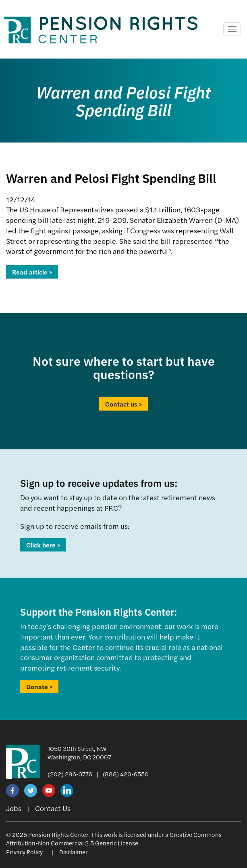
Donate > (39, 687)
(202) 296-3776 (70, 774)
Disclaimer (74, 852)
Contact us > (123, 404)
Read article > (32, 272)
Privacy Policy (24, 852)
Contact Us (53, 808)
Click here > (43, 545)
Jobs (14, 808)
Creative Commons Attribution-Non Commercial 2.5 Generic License (114, 839)
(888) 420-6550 (126, 774)
